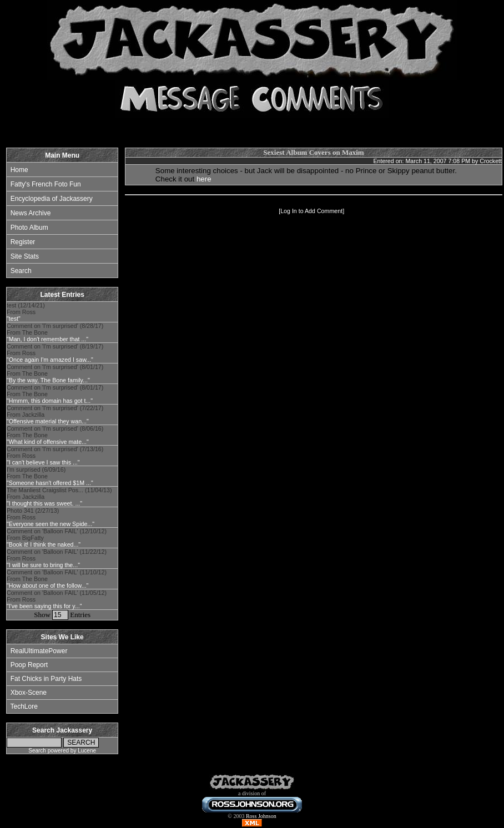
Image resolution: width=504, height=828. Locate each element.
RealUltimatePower (39, 651)
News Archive (31, 213)
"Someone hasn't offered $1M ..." (50, 483)
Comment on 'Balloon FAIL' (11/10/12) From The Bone (57, 579)
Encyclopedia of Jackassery (52, 199)
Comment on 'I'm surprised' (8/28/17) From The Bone (55, 332)
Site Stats (25, 256)
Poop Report (29, 665)
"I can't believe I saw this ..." (43, 462)
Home (19, 170)
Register (23, 242)
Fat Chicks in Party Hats (46, 679)
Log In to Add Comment (311, 211)
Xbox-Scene (29, 693)
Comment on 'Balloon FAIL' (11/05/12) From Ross (57, 599)
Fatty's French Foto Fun (46, 184)
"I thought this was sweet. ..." (44, 503)
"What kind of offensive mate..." (48, 442)
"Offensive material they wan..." (48, 421)
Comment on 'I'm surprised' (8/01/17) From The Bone (55, 373)
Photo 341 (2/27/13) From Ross (51, 517)
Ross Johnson (261, 816)
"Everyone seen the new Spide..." (51, 524)
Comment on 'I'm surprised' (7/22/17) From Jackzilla (55, 415)
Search (21, 271)
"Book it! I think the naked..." (44, 544)
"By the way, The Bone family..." (48, 380)
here (204, 179)
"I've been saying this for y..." (44, 606)
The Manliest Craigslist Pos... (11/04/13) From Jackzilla (59, 497)
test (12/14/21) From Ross (26, 312)
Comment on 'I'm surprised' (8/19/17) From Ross (55, 353)
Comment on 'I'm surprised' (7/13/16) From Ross (55, 456)
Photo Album (29, 228)
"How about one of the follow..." (47, 585)
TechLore (24, 706)
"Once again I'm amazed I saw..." (50, 360)
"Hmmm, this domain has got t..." (50, 401)
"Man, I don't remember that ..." (47, 339)
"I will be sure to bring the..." (43, 565)
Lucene (87, 751)
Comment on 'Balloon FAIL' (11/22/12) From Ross (57, 558)
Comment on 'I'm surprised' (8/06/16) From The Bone (55, 435)
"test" (14, 319)
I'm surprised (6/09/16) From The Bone (50, 476)
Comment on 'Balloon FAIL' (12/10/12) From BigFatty (57, 538)
